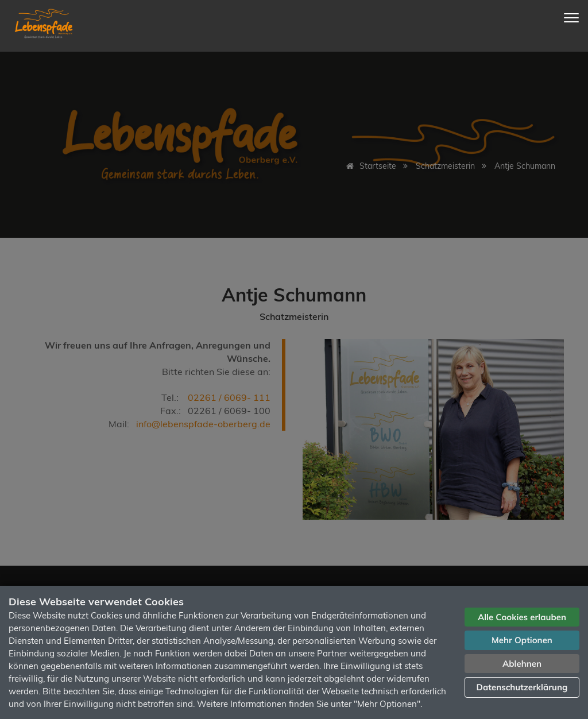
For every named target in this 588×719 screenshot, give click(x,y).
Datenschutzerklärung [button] (522, 687)
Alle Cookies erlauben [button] (522, 617)
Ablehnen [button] (522, 664)
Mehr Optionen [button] (522, 640)
